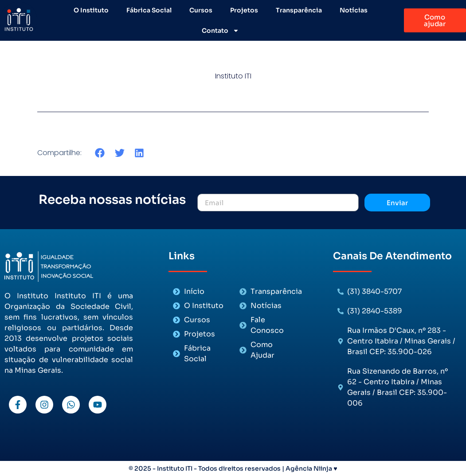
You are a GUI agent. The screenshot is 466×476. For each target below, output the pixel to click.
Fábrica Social (149, 10)
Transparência (299, 10)
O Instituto (91, 10)
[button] (100, 153)
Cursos (201, 10)
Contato (220, 31)
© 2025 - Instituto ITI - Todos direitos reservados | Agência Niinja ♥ (233, 468)
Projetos (244, 10)
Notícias (354, 10)
